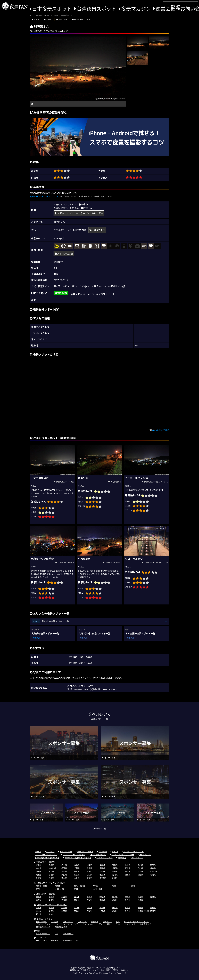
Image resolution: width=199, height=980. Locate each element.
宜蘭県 (89, 900)
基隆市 (77, 897)
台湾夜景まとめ (61, 927)
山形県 (102, 865)
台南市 (128, 897)
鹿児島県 (103, 878)
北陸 (114, 886)
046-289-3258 (98, 968)
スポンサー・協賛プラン (46, 855)
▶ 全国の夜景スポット (81, 20)
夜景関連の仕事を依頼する (47, 858)
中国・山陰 (60, 889)
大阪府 (89, 871)
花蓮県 (102, 900)
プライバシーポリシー (133, 851)
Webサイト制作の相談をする (78, 858)
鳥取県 (39, 875)
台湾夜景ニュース (43, 927)
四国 (76, 889)
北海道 (39, 865)
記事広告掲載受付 (98, 855)
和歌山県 (154, 871)
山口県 (89, 875)
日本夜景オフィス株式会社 (93, 970)
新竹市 (89, 897)
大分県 (77, 878)
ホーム (38, 851)
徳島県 (102, 875)
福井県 (153, 868)
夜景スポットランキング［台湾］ (52, 905)
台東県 (39, 900)
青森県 (51, 865)
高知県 (140, 875)
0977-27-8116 (61, 280)
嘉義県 (51, 911)
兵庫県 (115, 871)
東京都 (39, 868)
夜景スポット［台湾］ (46, 894)
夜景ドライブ (68, 934)
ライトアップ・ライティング (66, 924)
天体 (101, 924)
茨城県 (128, 865)
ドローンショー (88, 924)
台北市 (39, 897)
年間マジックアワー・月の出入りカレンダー (79, 213)
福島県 (115, 865)
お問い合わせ (145, 855)
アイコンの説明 (64, 254)
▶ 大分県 (48, 20)
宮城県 (77, 865)
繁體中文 (180, 7)
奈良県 (140, 871)
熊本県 (64, 878)
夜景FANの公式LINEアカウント (44, 196)
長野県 (115, 868)
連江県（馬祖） (144, 911)
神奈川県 (52, 868)
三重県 (77, 871)
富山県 (128, 868)
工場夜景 (55, 922)
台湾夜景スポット (96, 9)
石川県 (140, 868)
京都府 (102, 871)
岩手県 (64, 865)
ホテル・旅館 (130, 924)
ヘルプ (115, 851)
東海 (133, 886)
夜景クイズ (107, 922)
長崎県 (51, 878)
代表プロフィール (85, 851)
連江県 (140, 900)
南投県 (64, 900)
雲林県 (39, 911)
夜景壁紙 (55, 940)
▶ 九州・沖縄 (62, 20)
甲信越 (96, 886)
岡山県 (64, 875)
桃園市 (64, 897)
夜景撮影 (95, 922)
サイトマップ (137, 858)
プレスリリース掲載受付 (74, 855)
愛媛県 (128, 875)
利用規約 (103, 851)
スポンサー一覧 (99, 829)
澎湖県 (115, 900)
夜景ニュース (68, 922)
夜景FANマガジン (44, 919)
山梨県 (102, 868)
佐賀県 (39, 878)
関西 (38, 889)
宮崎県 (89, 878)
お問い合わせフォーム (80, 686)
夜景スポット (41, 922)
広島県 (77, 875)
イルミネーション (43, 924)
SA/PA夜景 (59, 238)
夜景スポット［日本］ (46, 862)
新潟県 (89, 868)
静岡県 (64, 871)
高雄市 (140, 897)
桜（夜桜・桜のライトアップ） (137, 922)
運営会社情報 (66, 851)
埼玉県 (64, 868)
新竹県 (102, 897)
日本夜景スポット (52, 9)
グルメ (118, 924)
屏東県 (153, 897)
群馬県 (153, 865)
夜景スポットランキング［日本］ (52, 883)
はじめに (50, 851)
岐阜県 (51, 871)
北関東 (58, 886)
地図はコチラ (97, 230)
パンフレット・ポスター (123, 855)
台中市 (115, 897)
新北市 (51, 897)
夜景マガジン (136, 9)
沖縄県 (115, 878)
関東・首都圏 (79, 886)
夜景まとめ (82, 922)
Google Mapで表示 (161, 430)
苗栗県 (77, 900)
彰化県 (51, 900)
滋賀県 (128, 871)
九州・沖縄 (98, 889)
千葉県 (77, 868)
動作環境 (122, 858)
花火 (118, 922)
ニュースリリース (104, 858)
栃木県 (140, 865)
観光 (109, 924)
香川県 (115, 875)
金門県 (128, 900)
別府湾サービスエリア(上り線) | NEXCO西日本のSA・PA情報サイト (89, 286)
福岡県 (153, 875)
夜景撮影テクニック (71, 940)
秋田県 (89, 865)
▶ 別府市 (35, 20)
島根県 (51, 875)
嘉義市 (51, 914)
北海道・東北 (41, 886)
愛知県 (39, 871)
